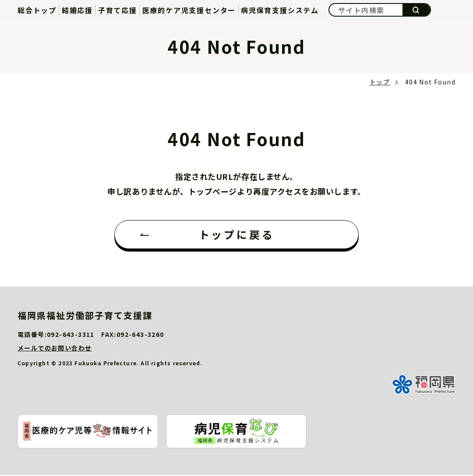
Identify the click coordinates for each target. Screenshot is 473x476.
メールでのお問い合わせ (55, 349)
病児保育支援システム (280, 10)
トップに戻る (237, 235)
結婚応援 (77, 10)
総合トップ (37, 10)
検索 (416, 10)
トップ (380, 82)
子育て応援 (118, 10)
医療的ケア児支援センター (189, 10)
